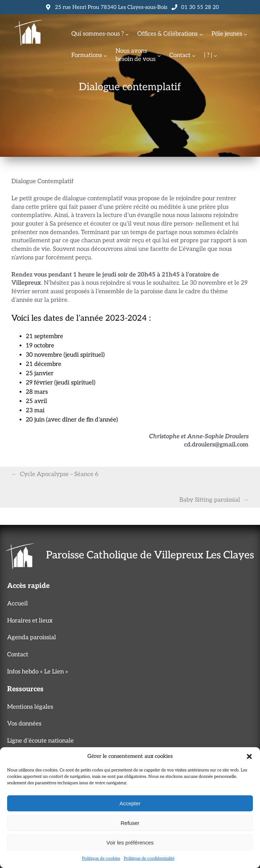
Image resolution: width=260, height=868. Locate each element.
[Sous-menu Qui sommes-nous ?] (127, 34)
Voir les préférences (130, 843)
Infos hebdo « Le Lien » (38, 672)
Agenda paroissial (32, 637)
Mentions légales (30, 707)
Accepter (130, 803)
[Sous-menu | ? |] (215, 55)
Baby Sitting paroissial (210, 500)
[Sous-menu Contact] (194, 55)
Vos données (24, 724)
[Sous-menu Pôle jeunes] (245, 34)
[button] (249, 756)
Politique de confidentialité (149, 859)
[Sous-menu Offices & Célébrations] (201, 34)
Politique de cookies (101, 859)
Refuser (130, 823)
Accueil (17, 604)
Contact (18, 655)
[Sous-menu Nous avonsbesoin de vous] (159, 55)
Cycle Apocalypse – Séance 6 (59, 474)
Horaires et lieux (30, 621)
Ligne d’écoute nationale (40, 741)
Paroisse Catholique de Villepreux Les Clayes (150, 555)
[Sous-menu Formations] (105, 55)
